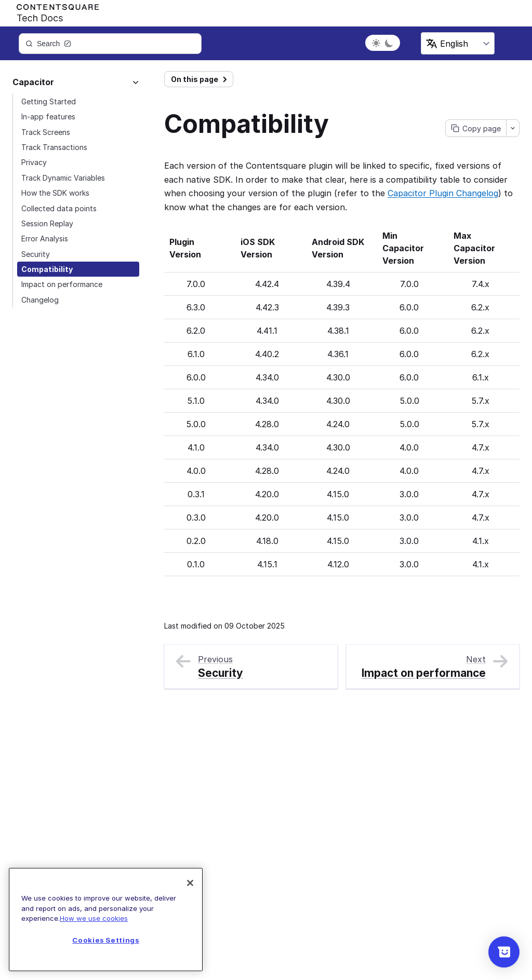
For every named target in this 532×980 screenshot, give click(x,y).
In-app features (48, 117)
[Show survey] (504, 952)
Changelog (40, 300)
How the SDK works (55, 193)
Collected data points (59, 208)
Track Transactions (54, 147)
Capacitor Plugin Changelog (443, 193)
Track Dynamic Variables (63, 178)
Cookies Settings (106, 940)
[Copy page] (476, 128)
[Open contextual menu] (513, 128)
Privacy (34, 162)
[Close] (190, 883)
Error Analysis (45, 239)
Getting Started (49, 101)
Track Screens (46, 132)
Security (36, 254)
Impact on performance (62, 284)
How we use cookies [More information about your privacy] (94, 918)
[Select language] (458, 44)
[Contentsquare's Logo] (53, 11)
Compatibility (47, 269)
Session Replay (47, 223)
